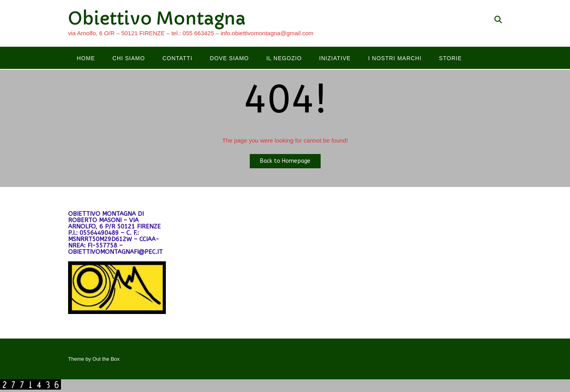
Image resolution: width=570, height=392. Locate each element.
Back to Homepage (285, 161)
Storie (450, 58)
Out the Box (106, 359)
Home (86, 58)
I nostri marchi (395, 58)
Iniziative (335, 58)
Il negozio (284, 58)
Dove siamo (229, 58)
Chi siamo (129, 58)
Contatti (177, 58)
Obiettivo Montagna (157, 18)
